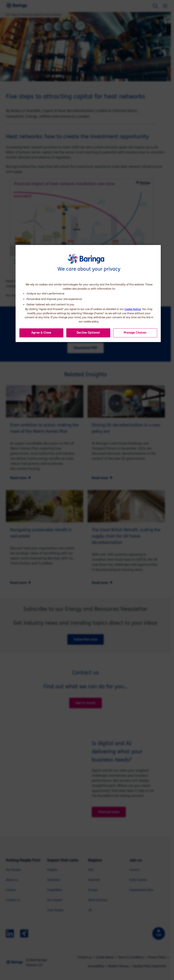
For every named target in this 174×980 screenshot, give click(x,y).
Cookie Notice (133, 309)
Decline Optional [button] (88, 333)
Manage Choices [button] (135, 333)
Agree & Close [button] (41, 333)
